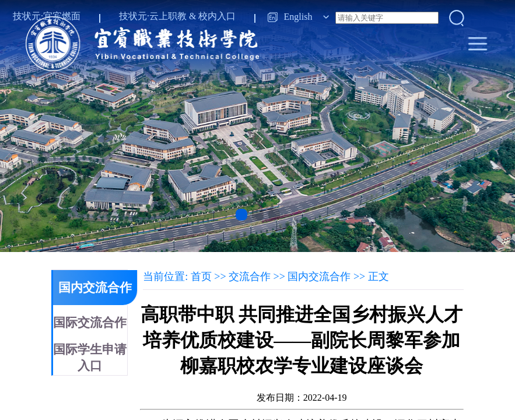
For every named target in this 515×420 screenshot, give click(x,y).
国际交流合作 (90, 323)
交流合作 (250, 276)
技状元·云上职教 (153, 16)
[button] (241, 215)
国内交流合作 (95, 288)
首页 (201, 276)
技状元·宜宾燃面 (47, 16)
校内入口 (217, 16)
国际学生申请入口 (90, 358)
